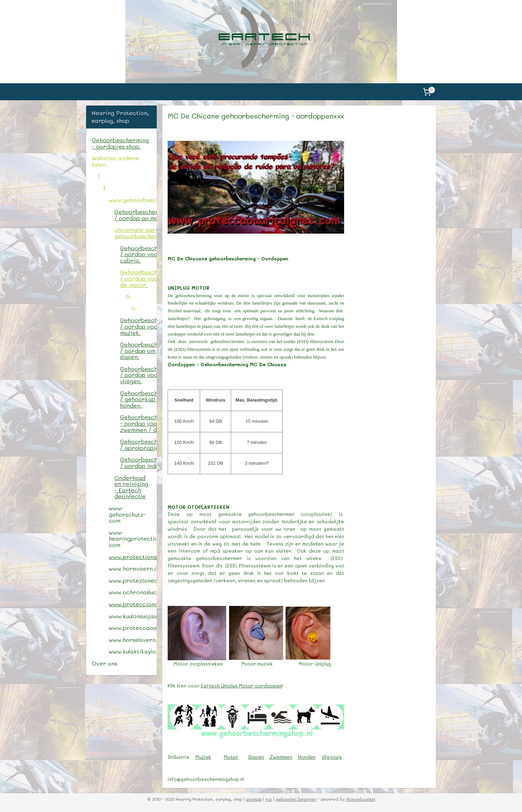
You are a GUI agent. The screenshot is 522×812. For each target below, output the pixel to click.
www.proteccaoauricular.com (133, 628)
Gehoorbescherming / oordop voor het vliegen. (138, 375)
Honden (307, 757)
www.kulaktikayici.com (133, 651)
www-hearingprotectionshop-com (133, 539)
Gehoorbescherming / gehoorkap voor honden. (138, 399)
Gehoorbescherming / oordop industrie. (138, 462)
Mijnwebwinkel (361, 799)
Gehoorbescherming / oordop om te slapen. (138, 350)
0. (128, 296)
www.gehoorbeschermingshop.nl (133, 200)
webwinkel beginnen (296, 799)
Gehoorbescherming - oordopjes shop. (120, 143)
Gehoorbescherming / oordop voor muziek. (138, 326)
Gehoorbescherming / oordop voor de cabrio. (138, 254)
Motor (231, 757)
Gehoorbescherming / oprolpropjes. (138, 444)
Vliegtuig (332, 757)
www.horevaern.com (133, 568)
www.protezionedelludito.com (133, 580)
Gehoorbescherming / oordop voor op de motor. (138, 278)
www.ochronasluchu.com (133, 592)
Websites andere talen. (115, 161)
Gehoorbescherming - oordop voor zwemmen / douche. (138, 423)
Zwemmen (281, 757)
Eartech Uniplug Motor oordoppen (241, 685)
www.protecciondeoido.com (133, 604)
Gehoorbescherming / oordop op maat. (135, 215)
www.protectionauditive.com (133, 557)
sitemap (254, 799)
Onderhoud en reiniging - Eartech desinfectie (131, 487)
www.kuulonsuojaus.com (133, 616)
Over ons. (105, 663)
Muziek (203, 757)
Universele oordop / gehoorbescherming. (135, 233)
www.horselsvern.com (133, 640)
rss (269, 799)
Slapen (256, 757)
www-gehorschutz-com (127, 514)
